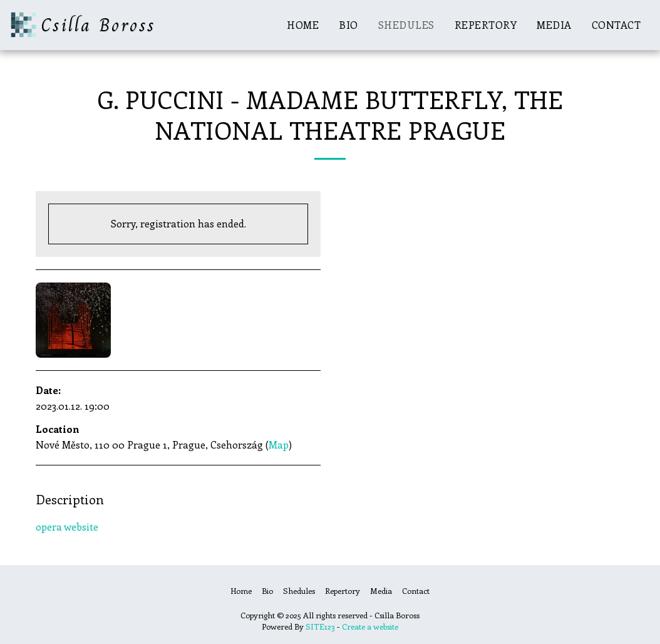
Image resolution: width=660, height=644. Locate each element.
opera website (67, 527)
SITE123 (320, 626)
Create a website (370, 626)
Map (279, 444)
